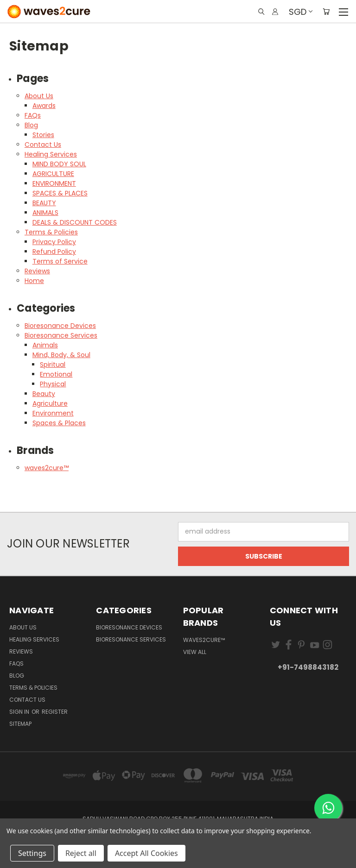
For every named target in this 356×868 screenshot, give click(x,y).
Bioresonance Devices (60, 326)
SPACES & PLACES (60, 193)
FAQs (33, 115)
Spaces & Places (59, 423)
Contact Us (43, 145)
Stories (43, 135)
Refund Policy (54, 252)
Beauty (44, 394)
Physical (53, 384)
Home (34, 281)
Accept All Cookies (146, 853)
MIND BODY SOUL (59, 164)
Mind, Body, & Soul (61, 355)
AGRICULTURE (53, 174)
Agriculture (50, 403)
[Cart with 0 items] (326, 12)
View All (195, 652)
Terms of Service (60, 261)
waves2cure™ (47, 468)
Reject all (81, 853)
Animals (45, 345)
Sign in (20, 712)
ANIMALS (45, 213)
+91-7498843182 (308, 667)
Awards (44, 106)
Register (55, 712)
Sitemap (20, 724)
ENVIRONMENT (54, 183)
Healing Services (51, 154)
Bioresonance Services (61, 335)
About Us (39, 96)
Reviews (37, 271)
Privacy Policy (54, 242)
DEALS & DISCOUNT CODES (75, 222)
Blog (31, 125)
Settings (32, 853)
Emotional (56, 374)
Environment (53, 413)
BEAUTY (44, 203)
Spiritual (53, 365)
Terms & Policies (51, 232)
